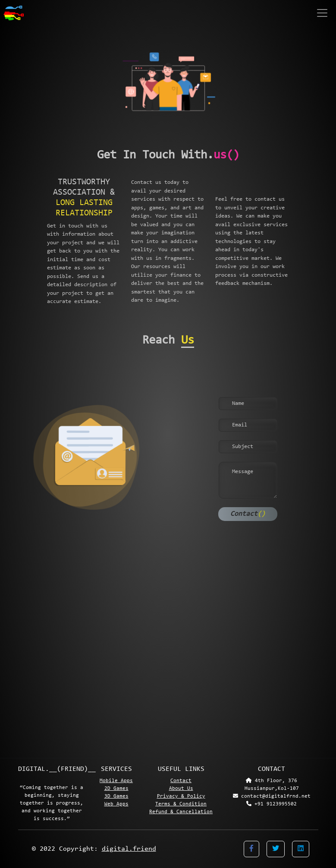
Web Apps (116, 804)
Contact (248, 514)
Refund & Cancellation (181, 812)
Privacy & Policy (181, 796)
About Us (181, 789)
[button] (251, 849)
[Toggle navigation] (323, 13)
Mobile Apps (116, 781)
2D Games (116, 789)
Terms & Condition (181, 804)
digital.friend (129, 849)
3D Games (116, 796)
